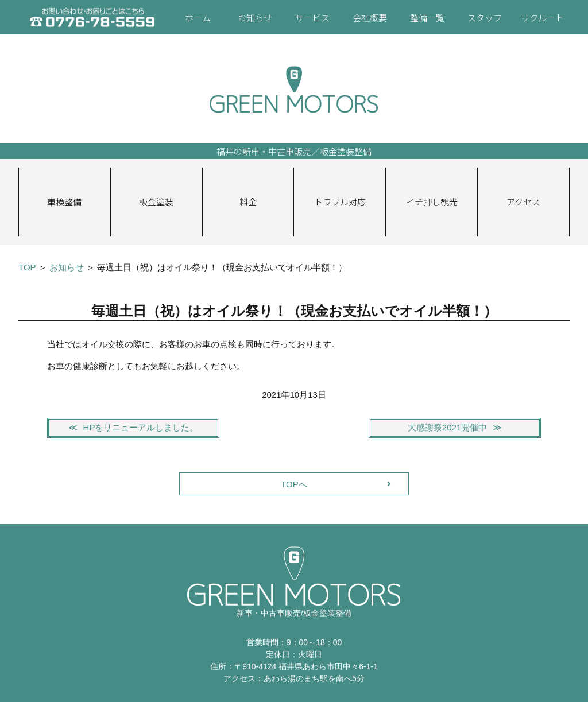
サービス (312, 18)
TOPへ (294, 484)
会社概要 (370, 18)
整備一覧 (427, 18)
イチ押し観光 (432, 202)
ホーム (198, 18)
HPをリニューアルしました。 (141, 427)
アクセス (523, 202)
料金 (248, 202)
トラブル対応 (340, 202)
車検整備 (64, 202)
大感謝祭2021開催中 (447, 427)
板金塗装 (156, 202)
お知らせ (255, 18)
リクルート (542, 18)
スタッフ (485, 18)
